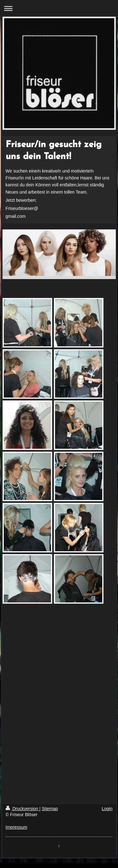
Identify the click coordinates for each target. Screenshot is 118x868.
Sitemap (50, 809)
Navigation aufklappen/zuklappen (59, 8)
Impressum (17, 827)
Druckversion (22, 809)
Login (107, 809)
